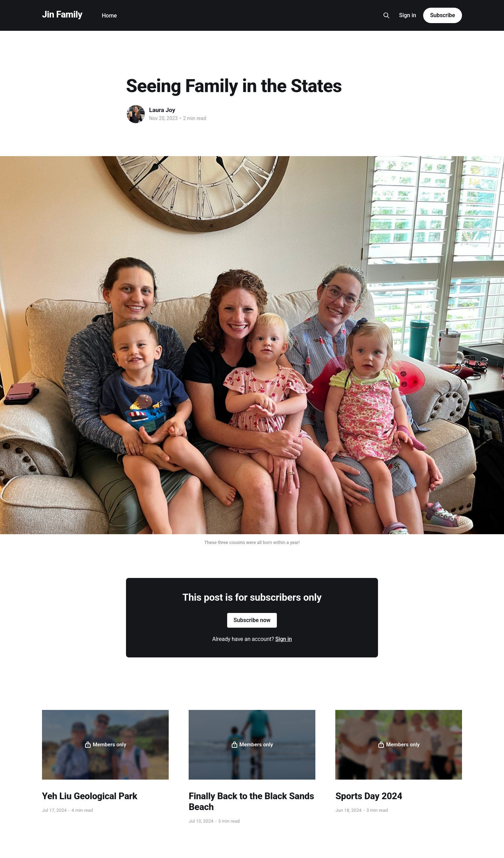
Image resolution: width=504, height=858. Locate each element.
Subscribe (443, 15)
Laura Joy (162, 110)
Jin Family (62, 15)
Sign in (408, 15)
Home (109, 16)
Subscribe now (252, 620)
